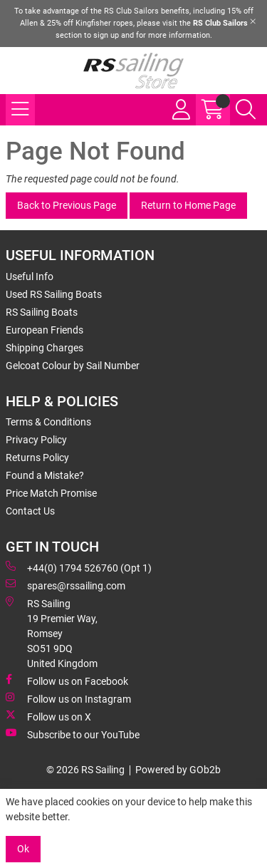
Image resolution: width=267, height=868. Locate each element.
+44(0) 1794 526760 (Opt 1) (79, 567)
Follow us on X (48, 716)
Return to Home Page (188, 205)
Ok (23, 849)
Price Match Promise (51, 493)
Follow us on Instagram (68, 698)
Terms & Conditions (48, 422)
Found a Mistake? (45, 475)
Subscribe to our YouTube (73, 734)
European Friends (44, 330)
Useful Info (30, 277)
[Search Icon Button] (246, 110)
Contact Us (30, 511)
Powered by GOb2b (178, 770)
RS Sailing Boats (42, 312)
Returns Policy (37, 458)
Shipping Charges (44, 348)
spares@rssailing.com (66, 585)
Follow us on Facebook (67, 681)
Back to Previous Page (67, 205)
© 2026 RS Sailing (85, 770)
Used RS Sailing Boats (54, 294)
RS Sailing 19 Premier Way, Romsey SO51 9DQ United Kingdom (52, 633)
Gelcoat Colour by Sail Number (73, 366)
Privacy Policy (36, 440)
